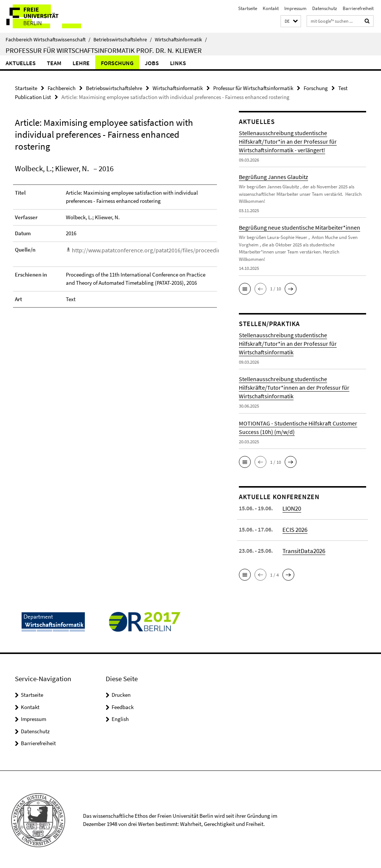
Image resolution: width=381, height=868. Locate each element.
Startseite (248, 8)
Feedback (123, 706)
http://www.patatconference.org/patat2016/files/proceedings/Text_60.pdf (157, 248)
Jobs (152, 63)
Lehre (81, 63)
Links (178, 63)
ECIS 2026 (294, 528)
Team (54, 63)
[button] (291, 21)
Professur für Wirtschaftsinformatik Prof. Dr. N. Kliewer (104, 50)
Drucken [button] (121, 694)
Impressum (295, 8)
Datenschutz (325, 8)
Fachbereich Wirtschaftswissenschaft (48, 39)
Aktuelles (21, 63)
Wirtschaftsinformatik (181, 39)
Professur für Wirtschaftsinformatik (253, 88)
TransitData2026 (303, 549)
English (120, 718)
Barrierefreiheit (358, 8)
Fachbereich (62, 88)
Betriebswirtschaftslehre (123, 39)
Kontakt (271, 8)
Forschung (117, 63)
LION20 (292, 507)
